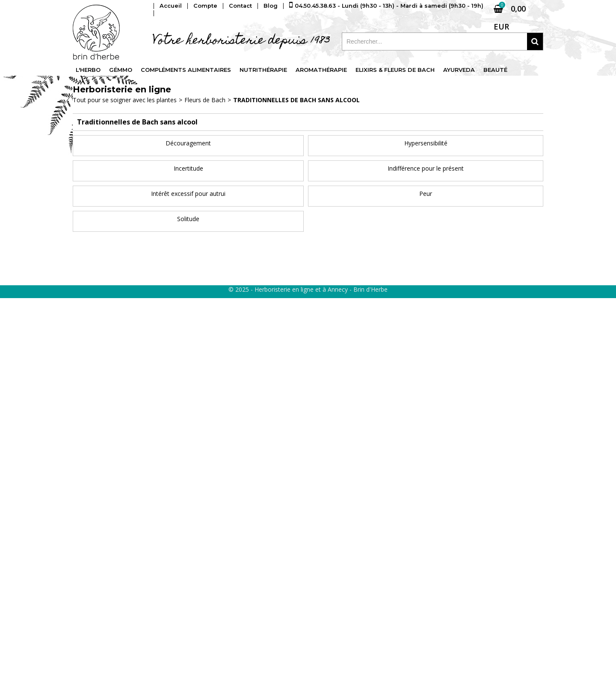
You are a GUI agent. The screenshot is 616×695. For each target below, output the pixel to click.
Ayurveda (461, 70)
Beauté (498, 70)
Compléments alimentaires (187, 70)
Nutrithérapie (265, 70)
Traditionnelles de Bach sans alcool (296, 100)
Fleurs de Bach (205, 100)
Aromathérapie (323, 70)
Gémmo (121, 70)
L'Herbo (88, 70)
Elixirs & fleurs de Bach (397, 70)
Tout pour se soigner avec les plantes (125, 100)
